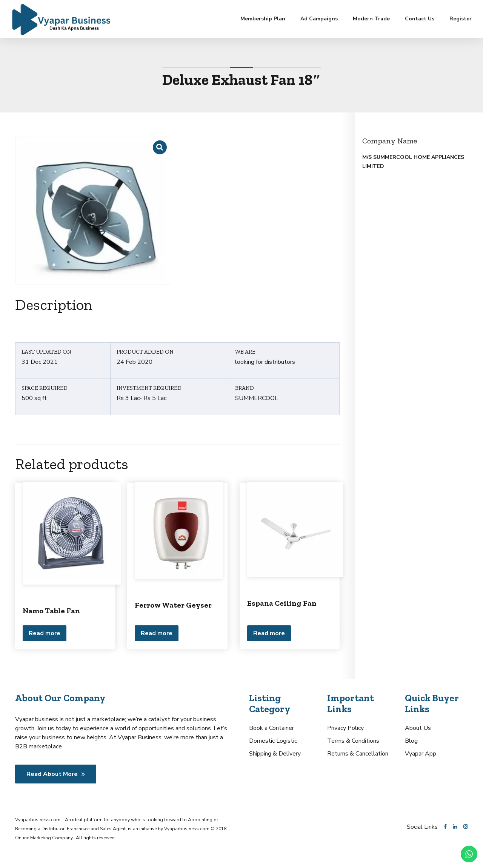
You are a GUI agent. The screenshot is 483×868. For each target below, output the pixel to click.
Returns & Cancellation (358, 754)
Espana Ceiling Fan (282, 603)
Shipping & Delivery (275, 754)
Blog (411, 741)
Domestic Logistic (273, 741)
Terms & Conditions (353, 741)
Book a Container (271, 728)
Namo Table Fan (51, 611)
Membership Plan (263, 19)
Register (461, 19)
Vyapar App (421, 754)
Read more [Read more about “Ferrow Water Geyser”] (157, 633)
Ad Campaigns (319, 19)
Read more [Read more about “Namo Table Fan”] (45, 633)
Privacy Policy (345, 728)
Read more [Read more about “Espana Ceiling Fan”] (269, 633)
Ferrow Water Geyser (173, 605)
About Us (418, 728)
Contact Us (420, 19)
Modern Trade (371, 19)
